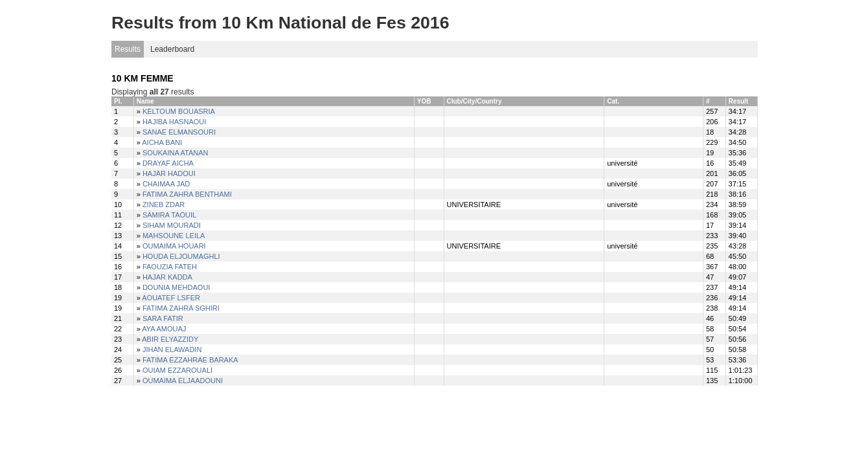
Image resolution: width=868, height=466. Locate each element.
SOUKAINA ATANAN (176, 153)
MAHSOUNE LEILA (174, 236)
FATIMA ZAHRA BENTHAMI (187, 194)
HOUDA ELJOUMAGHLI (181, 256)
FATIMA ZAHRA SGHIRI (181, 308)
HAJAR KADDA (167, 277)
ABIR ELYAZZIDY (170, 339)
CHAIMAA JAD (166, 184)
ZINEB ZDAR (164, 205)
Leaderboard (172, 49)
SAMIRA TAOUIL (169, 215)
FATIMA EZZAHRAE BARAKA (190, 360)
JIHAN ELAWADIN (172, 349)
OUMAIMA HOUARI (174, 246)
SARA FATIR (163, 318)
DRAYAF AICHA (168, 163)
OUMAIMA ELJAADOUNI (183, 381)
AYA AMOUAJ (164, 329)
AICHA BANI (162, 142)
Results (128, 49)
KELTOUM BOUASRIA (179, 111)
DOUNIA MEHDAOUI (177, 287)
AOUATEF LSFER (171, 298)
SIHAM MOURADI (172, 225)
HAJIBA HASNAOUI (174, 122)
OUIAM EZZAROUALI (177, 370)
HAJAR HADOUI (169, 173)
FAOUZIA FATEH (170, 267)
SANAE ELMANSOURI (179, 132)
